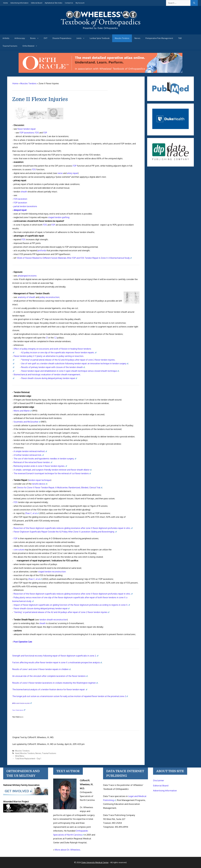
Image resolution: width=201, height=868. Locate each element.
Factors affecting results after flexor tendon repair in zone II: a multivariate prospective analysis (57, 662)
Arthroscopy (20, 38)
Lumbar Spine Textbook (100, 38)
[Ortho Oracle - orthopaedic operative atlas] (100, 72)
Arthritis (6, 38)
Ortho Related (31, 46)
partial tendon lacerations (25, 206)
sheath (24, 192)
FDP (45, 133)
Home (6, 3)
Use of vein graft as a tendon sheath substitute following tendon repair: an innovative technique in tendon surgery (75, 363)
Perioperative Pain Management (159, 38)
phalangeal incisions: (27, 276)
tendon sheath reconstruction (53, 620)
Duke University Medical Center (95, 862)
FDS (37, 133)
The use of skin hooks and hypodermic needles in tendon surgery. (45, 459)
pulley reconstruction (49, 297)
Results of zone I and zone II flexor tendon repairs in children (41, 669)
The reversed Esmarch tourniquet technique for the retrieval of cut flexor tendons (52, 473)
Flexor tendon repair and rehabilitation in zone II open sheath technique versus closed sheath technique (70, 371)
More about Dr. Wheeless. (68, 850)
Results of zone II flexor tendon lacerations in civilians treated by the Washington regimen (55, 683)
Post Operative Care (23, 642)
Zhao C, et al (32, 513)
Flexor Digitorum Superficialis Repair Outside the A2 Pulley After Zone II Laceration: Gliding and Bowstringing (65, 532)
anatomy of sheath (27, 297)
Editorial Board (37, 3)
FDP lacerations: (27, 133)
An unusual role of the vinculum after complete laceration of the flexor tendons (50, 676)
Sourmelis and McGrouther (27, 422)
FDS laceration (20, 199)
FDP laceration (20, 203)
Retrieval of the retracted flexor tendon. (33, 462)
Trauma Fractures (10, 46)
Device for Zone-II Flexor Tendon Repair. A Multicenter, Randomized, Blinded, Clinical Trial (60, 487)
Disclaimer (159, 780)
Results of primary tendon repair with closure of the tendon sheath (53, 367)
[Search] (194, 3)
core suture (19, 550)
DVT (46, 38)
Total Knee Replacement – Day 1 (28, 759)
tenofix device (40, 484)
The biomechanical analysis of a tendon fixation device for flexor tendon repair (50, 689)
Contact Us (69, 3)
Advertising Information (19, 3)
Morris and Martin (23, 411)
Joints (82, 38)
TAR (180, 38)
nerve (60, 173)
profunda (42, 250)
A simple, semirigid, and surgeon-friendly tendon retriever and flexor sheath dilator (52, 470)
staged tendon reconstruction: (52, 572)
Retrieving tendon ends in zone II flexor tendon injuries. (40, 466)
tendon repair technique (40, 480)
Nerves (137, 38)
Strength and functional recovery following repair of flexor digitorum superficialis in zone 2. (55, 656)
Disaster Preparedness (62, 38)
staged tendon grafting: (59, 217)
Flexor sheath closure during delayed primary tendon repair (49, 378)
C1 (47, 338)
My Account (80, 3)
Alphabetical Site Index (54, 3)
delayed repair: (20, 210)
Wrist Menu (20, 756)
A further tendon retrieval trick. (29, 455)
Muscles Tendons (122, 38)
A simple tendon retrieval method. (30, 451)
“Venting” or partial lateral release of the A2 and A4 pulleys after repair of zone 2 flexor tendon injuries (61, 612)
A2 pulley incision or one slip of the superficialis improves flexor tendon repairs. (59, 352)
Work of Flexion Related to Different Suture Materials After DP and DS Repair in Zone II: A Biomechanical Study (74, 258)
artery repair (72, 173)
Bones (36, 38)
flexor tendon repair (27, 129)
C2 (55, 338)
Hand (17, 753)
